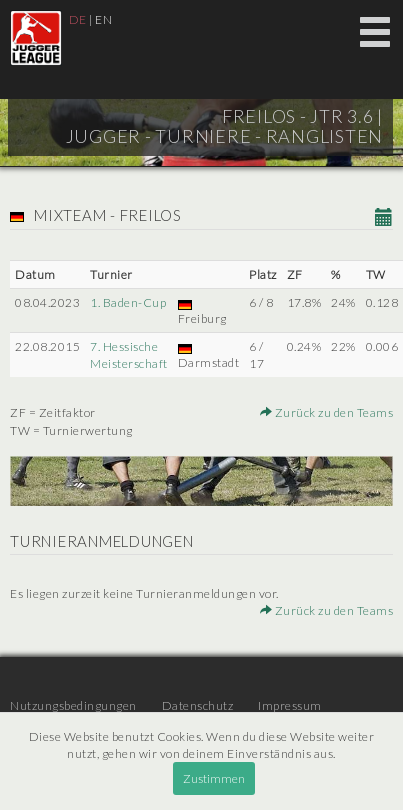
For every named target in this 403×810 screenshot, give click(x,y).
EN (103, 19)
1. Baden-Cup (128, 302)
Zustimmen (214, 778)
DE (78, 19)
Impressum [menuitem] (290, 705)
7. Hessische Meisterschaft (129, 355)
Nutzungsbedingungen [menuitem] (73, 705)
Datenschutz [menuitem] (198, 705)
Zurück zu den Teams (327, 412)
